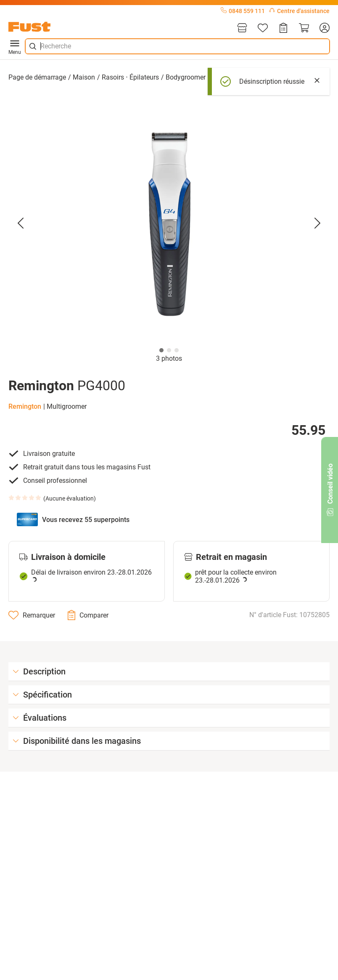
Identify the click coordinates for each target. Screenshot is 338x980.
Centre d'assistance (299, 11)
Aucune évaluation (70, 498)
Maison (84, 77)
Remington (25, 406)
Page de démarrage (37, 77)
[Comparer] (88, 615)
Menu (15, 46)
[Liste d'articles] (263, 28)
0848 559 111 (243, 11)
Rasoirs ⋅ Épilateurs (130, 77)
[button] (169, 223)
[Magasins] (242, 28)
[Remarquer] (32, 615)
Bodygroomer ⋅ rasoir (197, 77)
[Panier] (304, 28)
